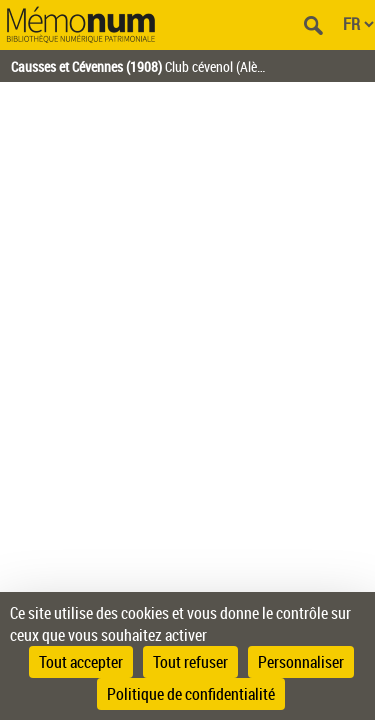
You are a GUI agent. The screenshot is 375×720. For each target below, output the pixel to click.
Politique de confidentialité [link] (191, 694)
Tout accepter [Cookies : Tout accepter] (81, 662)
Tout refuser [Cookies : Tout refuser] (190, 662)
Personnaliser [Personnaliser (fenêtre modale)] (301, 662)
